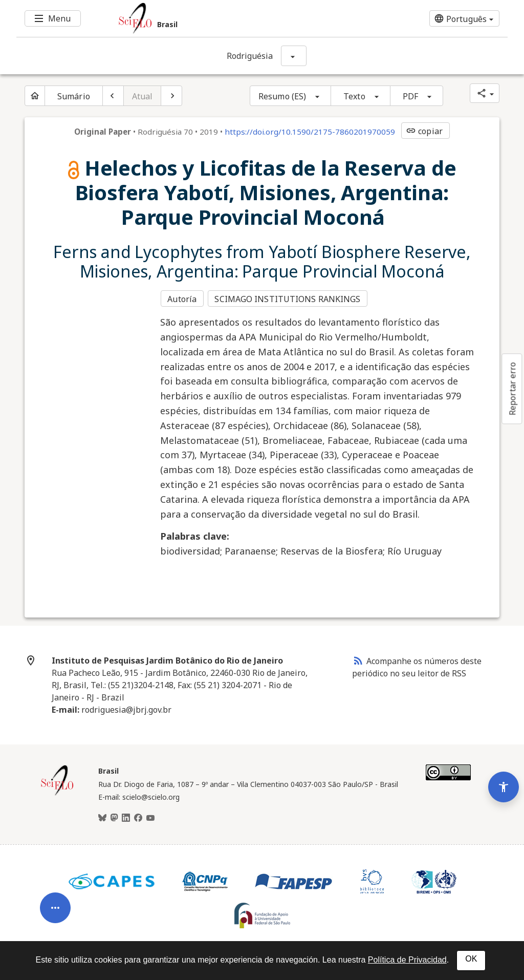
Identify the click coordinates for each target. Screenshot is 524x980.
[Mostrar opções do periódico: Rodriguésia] (294, 56)
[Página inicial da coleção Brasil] (57, 793)
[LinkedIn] (126, 817)
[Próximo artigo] (171, 96)
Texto (354, 96)
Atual (143, 96)
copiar (424, 131)
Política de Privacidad (407, 960)
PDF (410, 96)
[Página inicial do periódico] (35, 96)
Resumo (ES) (282, 96)
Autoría (182, 298)
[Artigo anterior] (113, 96)
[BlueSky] (102, 817)
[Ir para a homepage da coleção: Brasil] (221, 18)
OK (471, 959)
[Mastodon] (114, 817)
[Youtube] (150, 817)
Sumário (74, 96)
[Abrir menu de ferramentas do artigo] (55, 897)
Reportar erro (512, 389)
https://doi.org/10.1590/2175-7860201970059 (310, 132)
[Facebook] (138, 817)
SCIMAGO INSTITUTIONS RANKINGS (289, 298)
